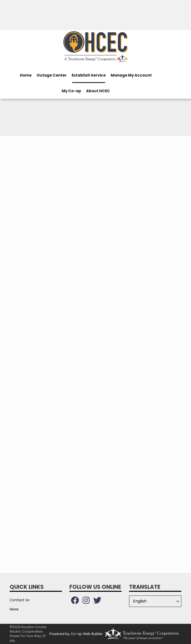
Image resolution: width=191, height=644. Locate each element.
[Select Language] (155, 601)
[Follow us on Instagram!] (86, 602)
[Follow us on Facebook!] (75, 602)
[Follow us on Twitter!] (97, 602)
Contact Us (20, 600)
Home (26, 75)
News (14, 609)
